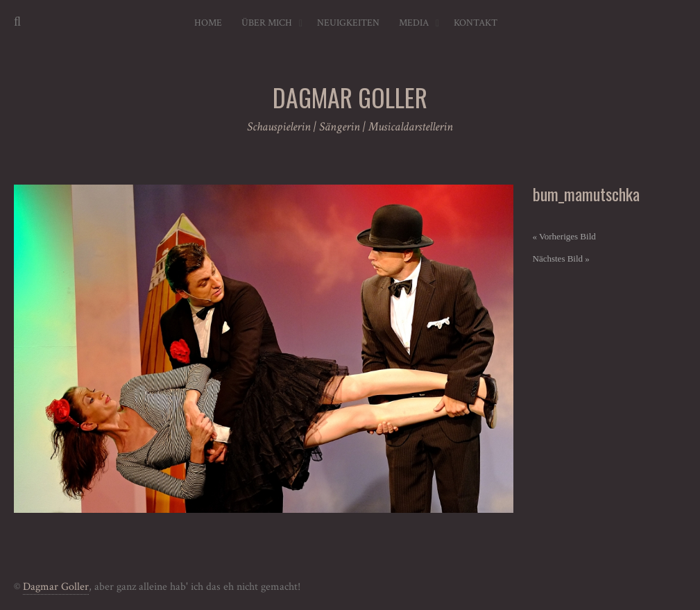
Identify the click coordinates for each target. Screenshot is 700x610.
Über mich (267, 23)
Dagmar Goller (56, 587)
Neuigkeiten (348, 23)
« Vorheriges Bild (564, 236)
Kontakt (476, 23)
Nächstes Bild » (561, 259)
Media (414, 23)
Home (208, 23)
